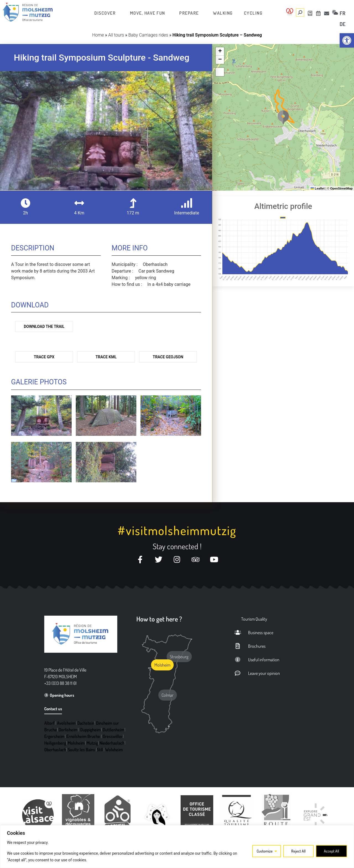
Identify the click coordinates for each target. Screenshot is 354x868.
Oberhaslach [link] (55, 750)
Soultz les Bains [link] (81, 750)
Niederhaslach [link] (112, 743)
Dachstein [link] (86, 723)
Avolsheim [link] (66, 723)
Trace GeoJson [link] (168, 357)
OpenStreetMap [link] (341, 188)
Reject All (298, 851)
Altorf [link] (49, 723)
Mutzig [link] (92, 743)
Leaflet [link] (318, 188)
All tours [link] (116, 35)
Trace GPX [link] (44, 357)
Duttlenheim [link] (114, 730)
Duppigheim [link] (91, 730)
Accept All (331, 851)
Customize (265, 851)
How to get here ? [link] (159, 619)
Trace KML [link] (106, 357)
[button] (283, 117)
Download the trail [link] (44, 327)
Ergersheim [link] (54, 736)
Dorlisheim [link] (68, 730)
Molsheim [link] (76, 743)
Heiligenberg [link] (55, 743)
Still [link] (100, 750)
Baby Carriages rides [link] (148, 35)
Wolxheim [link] (114, 750)
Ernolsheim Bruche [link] (83, 736)
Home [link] (98, 35)
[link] (347, 40)
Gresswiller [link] (113, 736)
